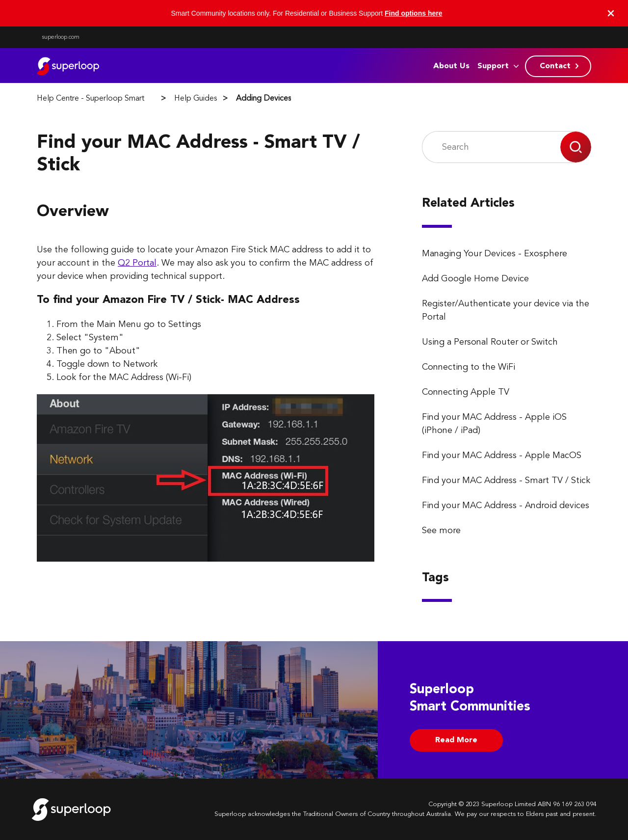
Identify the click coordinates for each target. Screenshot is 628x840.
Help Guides (196, 99)
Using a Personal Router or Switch (490, 342)
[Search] (491, 147)
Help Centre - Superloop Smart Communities (113, 99)
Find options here (413, 13)
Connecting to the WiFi (469, 367)
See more (441, 531)
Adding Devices (263, 99)
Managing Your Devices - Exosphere (495, 254)
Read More (456, 740)
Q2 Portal (137, 263)
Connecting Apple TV (466, 392)
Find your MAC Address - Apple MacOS (502, 456)
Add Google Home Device (475, 279)
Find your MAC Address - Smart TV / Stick (506, 481)
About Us (451, 66)
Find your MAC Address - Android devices (506, 506)
